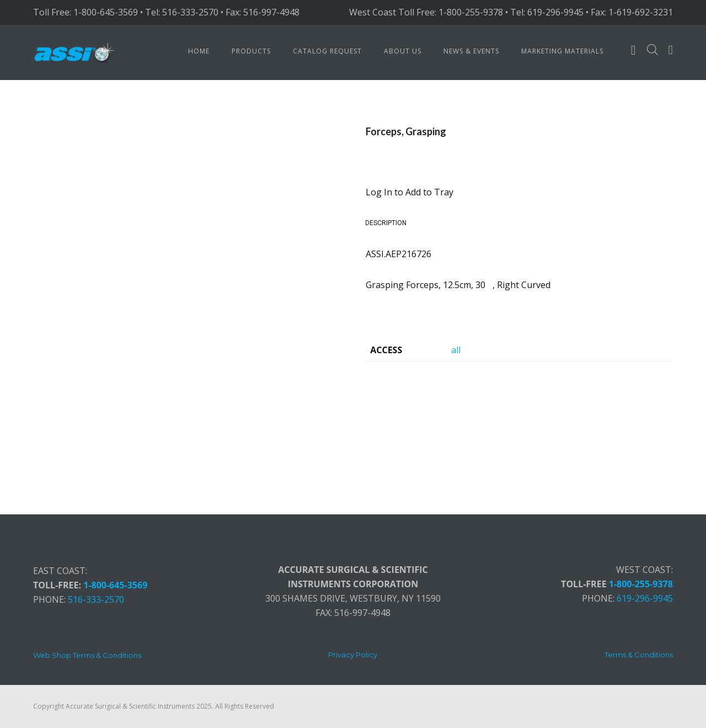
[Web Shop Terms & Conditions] (87, 655)
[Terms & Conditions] (639, 655)
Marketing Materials (562, 51)
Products (251, 51)
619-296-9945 (645, 598)
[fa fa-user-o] (634, 52)
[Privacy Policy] (353, 655)
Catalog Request (327, 51)
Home (199, 51)
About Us (403, 51)
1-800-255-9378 (641, 584)
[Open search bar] (652, 50)
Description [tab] (386, 223)
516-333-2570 (96, 599)
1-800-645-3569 (115, 585)
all (456, 350)
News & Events (471, 51)
